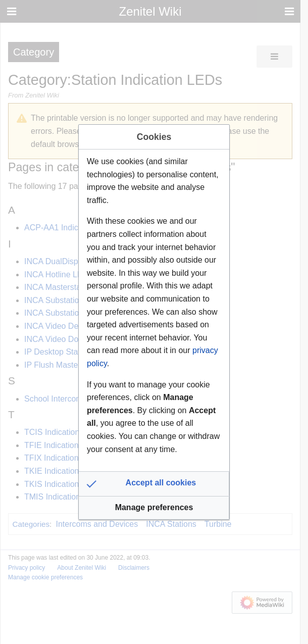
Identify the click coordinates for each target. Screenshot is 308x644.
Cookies (154, 137)
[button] (154, 484)
